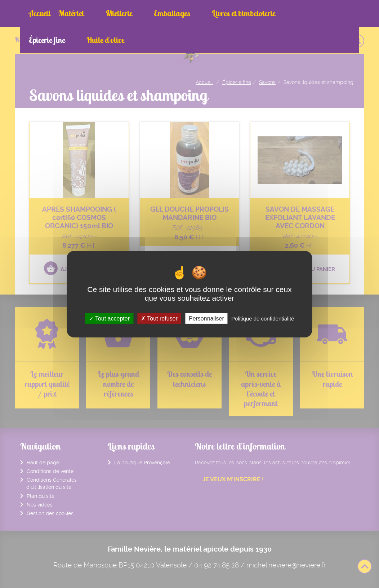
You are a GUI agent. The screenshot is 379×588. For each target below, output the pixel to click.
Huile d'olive (305, 13)
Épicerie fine (260, 13)
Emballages (144, 13)
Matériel (71, 13)
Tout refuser (159, 318)
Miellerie (105, 13)
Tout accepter (109, 318)
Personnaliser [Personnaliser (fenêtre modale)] (206, 318)
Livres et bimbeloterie (202, 13)
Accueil (40, 13)
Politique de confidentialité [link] (263, 318)
